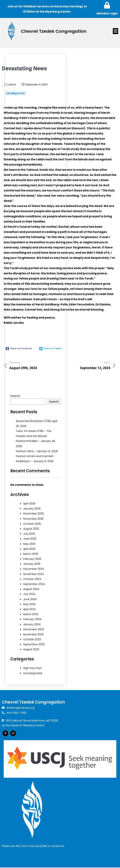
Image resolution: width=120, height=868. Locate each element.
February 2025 (32, 559)
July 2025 (29, 534)
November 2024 (34, 574)
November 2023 (33, 634)
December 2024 (34, 569)
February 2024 (32, 619)
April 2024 (29, 609)
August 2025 (31, 529)
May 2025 (29, 544)
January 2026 (32, 509)
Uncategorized (15, 93)
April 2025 (29, 549)
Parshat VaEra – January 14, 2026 (37, 451)
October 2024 (32, 579)
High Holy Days (33, 668)
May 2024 (29, 604)
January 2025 (32, 564)
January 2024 (32, 624)
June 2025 (30, 539)
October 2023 (32, 639)
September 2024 (34, 584)
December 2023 (34, 629)
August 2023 (31, 650)
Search (15, 396)
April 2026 (29, 504)
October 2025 (32, 524)
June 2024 (30, 599)
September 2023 (34, 645)
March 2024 (31, 614)
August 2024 (31, 589)
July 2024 (29, 594)
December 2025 (34, 514)
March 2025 (31, 554)
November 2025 (33, 519)
